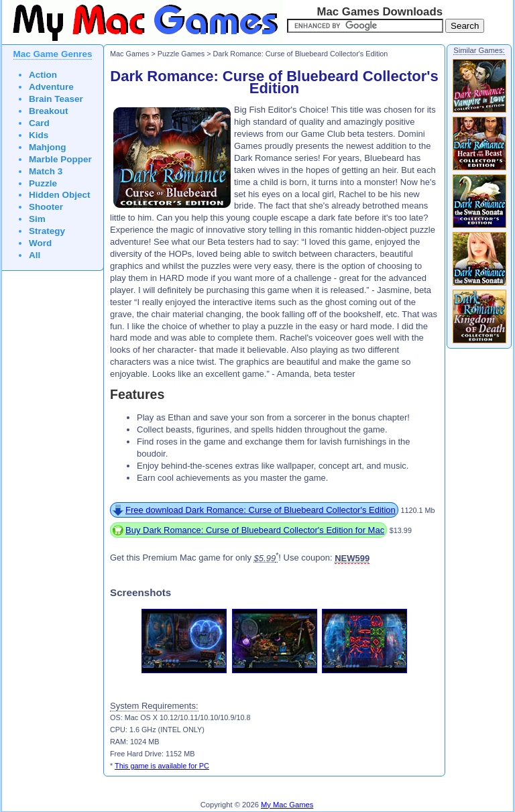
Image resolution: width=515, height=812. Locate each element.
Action (43, 75)
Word (40, 243)
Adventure (51, 87)
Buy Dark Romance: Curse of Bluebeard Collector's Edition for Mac (255, 530)
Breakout (49, 111)
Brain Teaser (56, 99)
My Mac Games (287, 805)
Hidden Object (60, 195)
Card (39, 123)
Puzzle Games (181, 54)
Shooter (46, 207)
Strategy (47, 231)
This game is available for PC (162, 766)
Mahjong (48, 147)
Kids (39, 135)
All (35, 255)
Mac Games (129, 54)
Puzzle (43, 183)
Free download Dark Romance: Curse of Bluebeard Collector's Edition (261, 510)
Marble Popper (60, 159)
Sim (37, 219)
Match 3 (46, 171)
